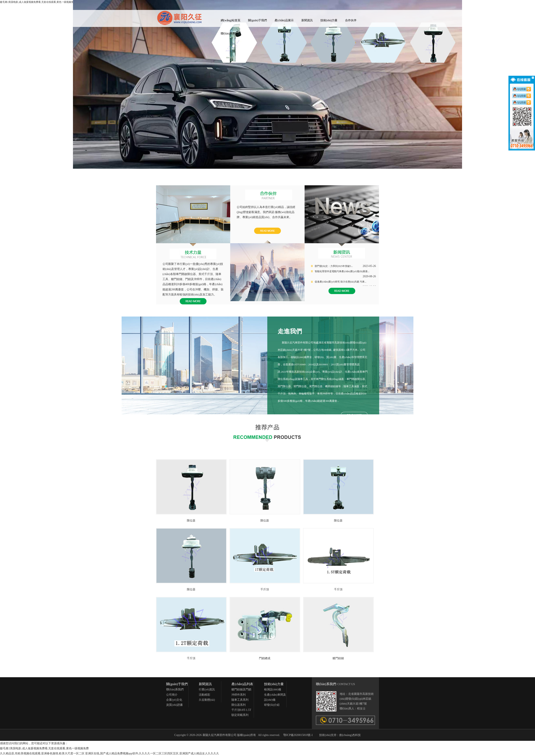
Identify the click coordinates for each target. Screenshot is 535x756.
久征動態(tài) (207, 700)
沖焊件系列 (239, 695)
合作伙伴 (351, 20)
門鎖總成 (265, 658)
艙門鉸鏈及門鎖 (241, 689)
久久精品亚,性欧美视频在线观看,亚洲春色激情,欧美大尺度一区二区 (42, 753)
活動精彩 (204, 695)
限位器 (191, 521)
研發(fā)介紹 (272, 705)
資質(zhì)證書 (174, 705)
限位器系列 (239, 705)
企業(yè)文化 (174, 700)
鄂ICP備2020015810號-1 (298, 735)
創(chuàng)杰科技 (350, 735)
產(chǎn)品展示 (284, 20)
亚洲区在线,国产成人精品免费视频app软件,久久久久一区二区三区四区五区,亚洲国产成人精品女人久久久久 (152, 753)
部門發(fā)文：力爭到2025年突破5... (334, 266)
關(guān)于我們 (257, 20)
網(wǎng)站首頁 (231, 20)
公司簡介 (172, 695)
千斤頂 (265, 589)
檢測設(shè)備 (273, 689)
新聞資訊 (307, 20)
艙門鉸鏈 (338, 658)
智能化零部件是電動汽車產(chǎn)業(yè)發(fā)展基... (342, 271)
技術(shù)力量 (329, 20)
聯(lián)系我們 (229, 34)
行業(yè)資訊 (207, 689)
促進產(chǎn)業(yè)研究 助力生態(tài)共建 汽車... (341, 282)
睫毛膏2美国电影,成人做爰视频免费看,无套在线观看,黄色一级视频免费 (44, 748)
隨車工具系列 (240, 700)
